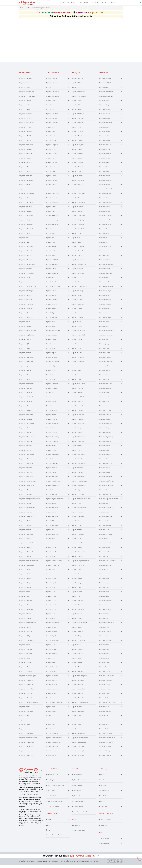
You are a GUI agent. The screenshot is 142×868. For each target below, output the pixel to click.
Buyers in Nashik (51, 506)
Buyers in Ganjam (51, 272)
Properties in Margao (26, 431)
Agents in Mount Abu (79, 467)
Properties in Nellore (25, 524)
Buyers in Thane (51, 666)
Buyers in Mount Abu (52, 467)
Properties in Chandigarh (27, 197)
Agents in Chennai (78, 201)
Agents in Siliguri (77, 639)
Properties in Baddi (25, 139)
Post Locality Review (53, 810)
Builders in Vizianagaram (106, 745)
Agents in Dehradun (78, 228)
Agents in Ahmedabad (79, 95)
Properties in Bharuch (26, 166)
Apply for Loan (104, 842)
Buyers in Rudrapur (52, 613)
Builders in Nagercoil (105, 498)
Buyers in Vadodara (52, 714)
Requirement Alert (79, 834)
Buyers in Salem (51, 617)
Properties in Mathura (26, 436)
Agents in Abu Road (78, 82)
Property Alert (77, 828)
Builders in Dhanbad (105, 232)
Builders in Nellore (104, 524)
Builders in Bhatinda (105, 170)
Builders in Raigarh (104, 586)
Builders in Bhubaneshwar (107, 192)
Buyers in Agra (50, 91)
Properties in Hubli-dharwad (28, 334)
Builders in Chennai (105, 201)
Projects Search (78, 799)
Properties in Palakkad (26, 546)
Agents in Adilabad (78, 86)
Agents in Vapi (77, 719)
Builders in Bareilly (104, 152)
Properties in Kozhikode (26, 400)
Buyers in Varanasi (51, 723)
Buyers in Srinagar (51, 657)
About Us (102, 783)
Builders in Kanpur (104, 374)
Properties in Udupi (25, 710)
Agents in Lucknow (78, 414)
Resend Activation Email (54, 838)
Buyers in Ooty (50, 542)
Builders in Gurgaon (105, 303)
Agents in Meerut (77, 449)
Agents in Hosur (77, 329)
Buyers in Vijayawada (52, 737)
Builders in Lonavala (105, 409)
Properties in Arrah (25, 130)
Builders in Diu (103, 241)
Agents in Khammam (79, 378)
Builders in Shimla (104, 630)
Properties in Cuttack (26, 210)
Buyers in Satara (51, 622)
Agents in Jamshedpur (79, 365)
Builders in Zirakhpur (105, 759)
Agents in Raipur (77, 591)
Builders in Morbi (104, 462)
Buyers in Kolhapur (52, 391)
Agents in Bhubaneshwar (80, 192)
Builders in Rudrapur (105, 613)
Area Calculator (104, 847)
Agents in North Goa (78, 537)
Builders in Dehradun (105, 228)
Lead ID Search (78, 810)
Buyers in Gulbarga (52, 294)
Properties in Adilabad (26, 86)
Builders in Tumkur (105, 697)
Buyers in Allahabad (52, 117)
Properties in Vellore (25, 732)
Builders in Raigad (104, 582)
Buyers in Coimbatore (52, 206)
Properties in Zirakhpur (26, 759)
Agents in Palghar (77, 551)
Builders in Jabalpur (105, 347)
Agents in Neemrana (78, 520)
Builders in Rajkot (104, 595)
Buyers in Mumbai (51, 471)
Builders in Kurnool (105, 405)
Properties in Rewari (25, 608)
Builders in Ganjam (105, 272)
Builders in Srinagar (105, 657)
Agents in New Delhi (78, 529)
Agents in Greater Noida (79, 290)
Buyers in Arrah (50, 130)
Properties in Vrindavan (26, 750)
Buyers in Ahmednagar (53, 99)
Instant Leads (51, 794)
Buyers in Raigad (51, 582)
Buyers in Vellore (51, 732)
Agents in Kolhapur (78, 391)
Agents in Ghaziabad (78, 276)
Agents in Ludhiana (78, 418)
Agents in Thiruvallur (78, 670)
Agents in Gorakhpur (78, 285)
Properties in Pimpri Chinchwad (29, 564)
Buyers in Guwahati (52, 307)
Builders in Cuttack (104, 210)
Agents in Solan (77, 648)
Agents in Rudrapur (78, 613)
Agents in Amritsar (78, 122)
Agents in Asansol (78, 135)
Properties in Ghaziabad (26, 276)
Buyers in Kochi (50, 383)
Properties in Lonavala (26, 409)
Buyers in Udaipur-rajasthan (54, 706)
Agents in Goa (76, 281)
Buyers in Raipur (51, 591)
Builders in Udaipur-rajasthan (108, 706)
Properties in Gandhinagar (27, 268)
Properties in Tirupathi (26, 688)
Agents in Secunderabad (80, 626)
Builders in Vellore (104, 732)
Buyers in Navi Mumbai (53, 511)
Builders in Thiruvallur (105, 670)
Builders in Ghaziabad (105, 276)
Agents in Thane (77, 666)
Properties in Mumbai (26, 471)
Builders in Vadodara (105, 714)
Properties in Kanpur (25, 374)
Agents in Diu (76, 241)
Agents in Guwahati (78, 307)
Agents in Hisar (77, 325)
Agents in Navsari (77, 515)
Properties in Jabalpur (26, 347)
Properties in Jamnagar (26, 360)
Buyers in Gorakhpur (52, 285)
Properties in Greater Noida (28, 290)
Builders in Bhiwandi (105, 183)
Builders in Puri (103, 577)
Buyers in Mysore (51, 493)
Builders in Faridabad (105, 263)
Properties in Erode (25, 259)
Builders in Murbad (105, 475)
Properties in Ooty (25, 542)
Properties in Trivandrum (27, 692)
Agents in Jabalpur (78, 347)
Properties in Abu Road (26, 82)
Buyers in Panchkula (52, 555)
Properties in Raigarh (26, 586)
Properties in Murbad (26, 475)
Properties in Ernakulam (26, 254)
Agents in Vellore (77, 732)
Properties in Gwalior (26, 312)
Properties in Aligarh (25, 113)
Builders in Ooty (104, 542)
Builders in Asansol (104, 135)
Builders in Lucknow (105, 414)
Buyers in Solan (50, 648)
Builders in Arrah (104, 130)
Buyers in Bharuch (51, 166)
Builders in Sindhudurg (106, 644)
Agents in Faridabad (78, 263)
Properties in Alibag (25, 108)
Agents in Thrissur (78, 675)
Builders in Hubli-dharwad (107, 334)
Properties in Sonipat (26, 652)
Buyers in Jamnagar (52, 360)
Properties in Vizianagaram (27, 745)
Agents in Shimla (77, 630)
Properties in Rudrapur (26, 613)
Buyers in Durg (50, 245)
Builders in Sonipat (104, 652)
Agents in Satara (77, 622)
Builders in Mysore (104, 493)
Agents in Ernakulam (78, 254)
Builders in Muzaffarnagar (107, 484)
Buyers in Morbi (51, 462)
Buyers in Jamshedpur (52, 365)
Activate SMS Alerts (52, 799)
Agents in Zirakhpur (78, 759)
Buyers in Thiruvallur (52, 670)
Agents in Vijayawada (79, 737)
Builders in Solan (104, 648)
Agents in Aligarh (77, 113)
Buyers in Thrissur (51, 675)
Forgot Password (52, 833)
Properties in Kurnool (26, 405)
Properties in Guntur (25, 298)
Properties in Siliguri (25, 639)
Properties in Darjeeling (26, 223)
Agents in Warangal (78, 754)
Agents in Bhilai (77, 175)
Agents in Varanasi (78, 723)
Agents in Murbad (78, 475)
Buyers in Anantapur (52, 126)
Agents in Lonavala (78, 409)
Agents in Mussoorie (78, 480)
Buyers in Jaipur (51, 352)
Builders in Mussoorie (105, 480)
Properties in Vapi (25, 719)
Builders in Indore (104, 343)
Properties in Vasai (25, 728)
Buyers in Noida (51, 533)
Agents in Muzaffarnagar (80, 484)
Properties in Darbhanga (27, 219)
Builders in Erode (104, 259)
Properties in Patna (25, 560)
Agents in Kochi (77, 383)
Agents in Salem (77, 617)
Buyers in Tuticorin (51, 701)
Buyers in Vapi (50, 719)
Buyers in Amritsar (51, 122)
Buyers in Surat (50, 661)
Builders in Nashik (104, 506)
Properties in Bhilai (25, 175)
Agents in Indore (77, 343)
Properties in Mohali (25, 453)
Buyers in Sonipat (51, 652)
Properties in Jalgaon (25, 356)
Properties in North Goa (26, 537)
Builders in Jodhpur (105, 369)
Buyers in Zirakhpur (52, 759)
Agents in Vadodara (78, 714)
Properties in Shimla (25, 630)
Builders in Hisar (104, 325)
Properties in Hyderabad (27, 338)
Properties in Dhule (25, 237)
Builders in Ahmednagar (106, 99)
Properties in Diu (24, 241)
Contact (115, 3)
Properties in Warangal (26, 754)
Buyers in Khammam (52, 378)
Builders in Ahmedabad (106, 95)
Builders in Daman (104, 214)
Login (48, 828)
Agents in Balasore (78, 144)
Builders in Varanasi (105, 723)
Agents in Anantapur (78, 126)
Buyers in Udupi (51, 710)
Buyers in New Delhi (52, 529)
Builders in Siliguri (104, 639)
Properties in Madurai (26, 422)
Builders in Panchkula (105, 555)
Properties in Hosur (25, 329)
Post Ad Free (72, 3)
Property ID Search (79, 805)
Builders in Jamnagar (105, 360)
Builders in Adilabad (105, 86)
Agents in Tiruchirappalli (79, 679)
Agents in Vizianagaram (79, 745)
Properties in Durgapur (26, 250)
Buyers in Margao (51, 431)
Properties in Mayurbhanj (27, 440)
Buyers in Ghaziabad (52, 276)
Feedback (103, 799)
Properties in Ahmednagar (27, 99)
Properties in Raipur (25, 591)
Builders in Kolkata (104, 396)
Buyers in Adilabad (51, 86)
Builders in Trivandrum (106, 692)
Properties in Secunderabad (28, 626)
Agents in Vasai (77, 728)
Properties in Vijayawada (27, 737)
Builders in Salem (104, 617)
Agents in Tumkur (78, 697)
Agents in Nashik (77, 506)
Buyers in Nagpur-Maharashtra (55, 502)
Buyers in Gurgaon (51, 303)
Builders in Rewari (104, 608)
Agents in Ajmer (77, 104)
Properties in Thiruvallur (26, 670)
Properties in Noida (25, 533)
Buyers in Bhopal (51, 188)
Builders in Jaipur (104, 352)
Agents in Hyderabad (79, 338)
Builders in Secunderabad (106, 626)
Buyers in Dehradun (52, 228)
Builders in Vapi (103, 719)
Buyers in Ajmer (51, 104)
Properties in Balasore (26, 144)
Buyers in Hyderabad (52, 338)
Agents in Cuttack (77, 210)
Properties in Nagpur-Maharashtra (30, 502)
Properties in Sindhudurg (27, 644)
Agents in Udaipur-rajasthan (81, 706)
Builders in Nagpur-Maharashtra (108, 502)
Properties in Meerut (25, 449)
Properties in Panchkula (26, 555)
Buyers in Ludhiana (52, 418)
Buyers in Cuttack (51, 210)
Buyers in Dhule (51, 237)
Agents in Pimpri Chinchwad (81, 564)
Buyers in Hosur (51, 329)
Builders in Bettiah (104, 161)
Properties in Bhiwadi (26, 179)
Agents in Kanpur (77, 374)
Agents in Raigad (77, 582)
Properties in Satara (25, 622)
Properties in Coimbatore (27, 206)
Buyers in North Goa (52, 537)
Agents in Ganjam (78, 272)
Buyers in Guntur (51, 298)
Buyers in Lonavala (51, 409)
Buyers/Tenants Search (80, 783)
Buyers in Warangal (52, 754)
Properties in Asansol (26, 135)
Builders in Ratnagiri (105, 604)
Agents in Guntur (77, 298)
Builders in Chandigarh (106, 197)
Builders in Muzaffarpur (106, 489)
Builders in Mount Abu (106, 467)
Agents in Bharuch (78, 166)
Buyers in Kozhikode (52, 400)
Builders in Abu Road (105, 82)
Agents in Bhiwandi (78, 183)
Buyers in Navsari (51, 515)
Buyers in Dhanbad (52, 232)
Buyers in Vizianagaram (53, 745)
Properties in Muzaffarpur (27, 489)
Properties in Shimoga (26, 635)
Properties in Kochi (25, 383)
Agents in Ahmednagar (79, 99)
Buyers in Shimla (51, 630)
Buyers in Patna (51, 560)
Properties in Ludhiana (26, 418)
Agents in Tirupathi (78, 688)
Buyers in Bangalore (52, 148)
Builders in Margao (104, 431)
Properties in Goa (25, 281)
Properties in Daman (25, 214)
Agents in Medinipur (78, 445)
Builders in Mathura (105, 436)
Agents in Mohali (77, 453)
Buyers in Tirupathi (51, 688)
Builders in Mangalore (105, 427)
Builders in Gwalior (104, 312)
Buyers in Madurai (51, 422)
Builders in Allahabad (105, 117)
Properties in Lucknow (26, 414)
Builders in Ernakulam (105, 254)
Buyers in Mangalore (52, 427)
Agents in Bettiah (77, 161)
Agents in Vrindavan (78, 750)
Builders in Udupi (104, 710)
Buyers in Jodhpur (51, 369)
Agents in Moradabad (79, 458)
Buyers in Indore (51, 343)
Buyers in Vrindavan (52, 750)
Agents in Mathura (78, 436)
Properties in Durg (25, 245)
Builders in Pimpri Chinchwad (108, 564)
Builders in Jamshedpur (106, 365)
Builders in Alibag (104, 108)
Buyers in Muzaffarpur (53, 489)
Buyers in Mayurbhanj (52, 440)
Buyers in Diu (50, 241)
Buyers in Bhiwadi (51, 179)
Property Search (78, 778)
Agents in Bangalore (78, 148)
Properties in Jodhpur (26, 369)
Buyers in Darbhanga (52, 219)
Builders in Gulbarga (105, 294)
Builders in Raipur (104, 591)
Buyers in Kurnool (51, 405)
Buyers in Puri (50, 577)
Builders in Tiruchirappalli (106, 679)
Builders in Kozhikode (105, 400)
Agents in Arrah (77, 130)
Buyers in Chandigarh (52, 197)
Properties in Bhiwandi (26, 183)
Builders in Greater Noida (106, 290)
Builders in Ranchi (104, 599)
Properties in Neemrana (26, 520)
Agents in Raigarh (78, 586)
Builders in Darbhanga (105, 219)
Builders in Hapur (104, 316)
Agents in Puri (76, 577)
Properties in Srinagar (26, 657)
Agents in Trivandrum (79, 692)
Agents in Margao (78, 431)
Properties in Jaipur (25, 352)
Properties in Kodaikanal (27, 387)
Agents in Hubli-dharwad (80, 334)
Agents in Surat (77, 661)
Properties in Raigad (25, 582)
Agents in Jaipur (77, 352)
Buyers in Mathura (51, 436)
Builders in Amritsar (105, 122)
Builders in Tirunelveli (105, 683)
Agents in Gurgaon (78, 303)
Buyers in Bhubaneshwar (53, 192)
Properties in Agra (25, 91)
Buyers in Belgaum (51, 157)
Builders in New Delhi (105, 529)
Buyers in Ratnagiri (51, 604)
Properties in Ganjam (26, 272)
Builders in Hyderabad (105, 338)
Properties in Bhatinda (26, 170)
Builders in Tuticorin (105, 701)
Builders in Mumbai (105, 471)
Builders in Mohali (104, 453)
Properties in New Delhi (26, 529)
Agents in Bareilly (77, 152)
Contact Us (103, 789)
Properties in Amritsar (26, 122)
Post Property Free (52, 778)
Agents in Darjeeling (78, 223)
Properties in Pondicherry (27, 568)
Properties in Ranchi (25, 599)
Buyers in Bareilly (51, 152)
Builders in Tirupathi (105, 688)
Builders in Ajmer (104, 104)
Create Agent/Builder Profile (55, 789)
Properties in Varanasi (26, 723)
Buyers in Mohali (51, 453)
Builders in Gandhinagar (106, 268)
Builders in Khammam (105, 378)
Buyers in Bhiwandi (52, 183)
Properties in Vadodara (26, 714)
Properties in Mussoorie (26, 480)
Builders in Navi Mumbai (106, 511)
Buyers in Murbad (51, 475)
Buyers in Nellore (51, 524)
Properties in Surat (25, 661)
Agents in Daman (77, 214)
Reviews (102, 805)
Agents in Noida (77, 533)
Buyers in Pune (50, 573)
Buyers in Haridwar (52, 321)
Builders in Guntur (104, 298)
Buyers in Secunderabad (53, 626)
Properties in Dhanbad (26, 232)
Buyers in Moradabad (52, 458)
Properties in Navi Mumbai (27, 511)
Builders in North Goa (105, 537)
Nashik (28, 11)
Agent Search (77, 789)
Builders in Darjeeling (105, 223)
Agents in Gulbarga (78, 294)
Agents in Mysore (77, 493)
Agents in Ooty (77, 542)
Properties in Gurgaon (26, 303)
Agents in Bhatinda (78, 170)
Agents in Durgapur (78, 250)
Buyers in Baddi (51, 139)
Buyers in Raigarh (51, 586)
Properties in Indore (25, 343)
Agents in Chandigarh (79, 197)
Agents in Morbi (77, 462)
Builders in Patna (104, 560)
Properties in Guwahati (26, 307)
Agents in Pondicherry (79, 568)
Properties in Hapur (25, 316)
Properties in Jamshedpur (27, 365)
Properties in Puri (24, 577)
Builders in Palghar (104, 551)
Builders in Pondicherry (106, 568)
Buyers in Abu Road (52, 82)
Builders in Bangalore (105, 148)
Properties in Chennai (26, 201)
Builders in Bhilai (104, 175)
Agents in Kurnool (78, 405)
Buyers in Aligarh (51, 113)
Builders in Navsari (104, 515)
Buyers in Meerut (51, 449)
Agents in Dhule (77, 237)
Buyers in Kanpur (51, 374)
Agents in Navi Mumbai (79, 511)
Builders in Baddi (104, 139)
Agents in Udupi (77, 710)
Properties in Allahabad (26, 117)
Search (105, 3)
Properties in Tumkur (26, 697)
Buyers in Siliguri (51, 639)
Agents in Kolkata (77, 396)
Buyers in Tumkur (51, 697)
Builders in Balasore (105, 144)
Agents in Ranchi (77, 599)
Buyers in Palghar (51, 551)
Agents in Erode (77, 259)
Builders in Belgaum (105, 157)
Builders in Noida (104, 533)
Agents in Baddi (77, 139)
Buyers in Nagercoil (52, 498)
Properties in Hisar (25, 325)
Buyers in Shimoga (51, 635)
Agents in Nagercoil (78, 498)
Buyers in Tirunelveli (52, 683)
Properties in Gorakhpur (27, 285)
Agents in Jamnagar (78, 360)
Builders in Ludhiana (105, 418)
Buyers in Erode (51, 259)
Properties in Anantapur (26, 126)
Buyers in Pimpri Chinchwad (54, 564)
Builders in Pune (104, 573)
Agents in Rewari (77, 608)
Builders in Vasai (104, 728)
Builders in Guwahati (105, 307)
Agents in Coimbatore (79, 206)
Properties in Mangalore (26, 427)
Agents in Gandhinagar (79, 268)
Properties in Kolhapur (26, 391)
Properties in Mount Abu (27, 467)
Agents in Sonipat (78, 652)
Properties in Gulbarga (26, 294)
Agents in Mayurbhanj (79, 440)
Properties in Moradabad (27, 458)
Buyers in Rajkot (51, 595)
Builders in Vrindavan (105, 750)
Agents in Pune (77, 573)
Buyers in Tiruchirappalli (53, 679)
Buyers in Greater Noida (53, 290)
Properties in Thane (25, 666)
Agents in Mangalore (78, 427)
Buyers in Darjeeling (52, 223)
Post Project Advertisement (55, 805)
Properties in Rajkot (25, 595)
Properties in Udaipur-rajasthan (29, 706)
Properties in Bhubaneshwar (28, 192)
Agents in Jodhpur (78, 369)
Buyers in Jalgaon (51, 356)
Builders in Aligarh (104, 113)
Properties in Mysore (25, 493)
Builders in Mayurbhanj (106, 440)
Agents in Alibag (77, 108)
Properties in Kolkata (26, 396)
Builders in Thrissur (105, 675)
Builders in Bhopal (104, 188)
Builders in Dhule (104, 237)
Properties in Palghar (26, 551)
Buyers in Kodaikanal (52, 387)
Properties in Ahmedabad (27, 95)
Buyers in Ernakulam (52, 254)
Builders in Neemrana (105, 520)
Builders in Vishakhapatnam (107, 741)
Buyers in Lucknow (51, 414)
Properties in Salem (25, 617)
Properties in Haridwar (26, 321)
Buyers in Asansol (51, 135)
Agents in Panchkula (78, 555)
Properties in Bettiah (25, 161)
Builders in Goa (103, 281)
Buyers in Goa (50, 281)
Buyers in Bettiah (51, 161)
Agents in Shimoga (78, 635)
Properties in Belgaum (26, 157)
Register (49, 823)
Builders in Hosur (104, 329)
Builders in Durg (104, 245)
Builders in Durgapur (105, 250)
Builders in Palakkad (105, 546)
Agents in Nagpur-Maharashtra (81, 502)
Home (62, 3)
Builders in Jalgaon (104, 356)
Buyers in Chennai (51, 201)
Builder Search (77, 794)
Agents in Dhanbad (78, 232)
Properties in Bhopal (25, 188)
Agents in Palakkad (78, 546)
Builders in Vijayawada (106, 737)
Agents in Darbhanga (79, 219)
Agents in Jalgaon (77, 356)
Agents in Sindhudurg (79, 644)
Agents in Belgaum (78, 157)
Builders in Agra (104, 91)
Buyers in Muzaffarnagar (53, 484)
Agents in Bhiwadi (78, 179)
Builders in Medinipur (105, 445)
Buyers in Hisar (50, 325)
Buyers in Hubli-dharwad (53, 334)
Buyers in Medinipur (52, 445)
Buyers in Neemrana (52, 520)
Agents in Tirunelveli (78, 683)
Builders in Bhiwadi (105, 179)
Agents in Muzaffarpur (79, 489)
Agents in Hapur (77, 316)
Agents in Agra (77, 91)
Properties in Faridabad (26, 263)
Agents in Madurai (78, 422)
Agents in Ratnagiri (78, 604)
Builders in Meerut (104, 449)
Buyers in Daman (51, 214)
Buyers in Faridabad (52, 263)
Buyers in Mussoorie (52, 480)
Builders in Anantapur (105, 126)
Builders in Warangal (105, 754)
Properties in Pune (25, 573)
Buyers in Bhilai (50, 175)
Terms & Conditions (106, 823)
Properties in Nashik (25, 506)
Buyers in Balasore (51, 144)
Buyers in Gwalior (51, 312)
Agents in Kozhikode (78, 400)
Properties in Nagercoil (26, 498)
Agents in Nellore (77, 524)
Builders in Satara (104, 622)
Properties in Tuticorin (26, 701)
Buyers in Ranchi (51, 599)
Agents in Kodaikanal (79, 387)
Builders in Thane (104, 666)
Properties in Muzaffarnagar (28, 484)
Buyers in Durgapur (52, 250)
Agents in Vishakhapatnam (80, 741)
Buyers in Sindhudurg (52, 644)
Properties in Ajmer (25, 104)
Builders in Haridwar (105, 321)
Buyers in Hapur (51, 316)
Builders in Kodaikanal (105, 387)
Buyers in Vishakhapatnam (54, 741)
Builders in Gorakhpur (105, 285)
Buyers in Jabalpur (51, 347)
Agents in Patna (77, 560)
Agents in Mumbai (78, 471)
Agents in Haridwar (78, 321)
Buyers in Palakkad (51, 546)
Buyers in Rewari (51, 608)
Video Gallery (104, 810)
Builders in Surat (104, 661)
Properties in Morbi (25, 462)
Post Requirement (52, 783)
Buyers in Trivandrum (52, 692)
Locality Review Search (80, 815)
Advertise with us (105, 794)
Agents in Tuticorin (78, 701)
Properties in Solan (25, 648)
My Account (85, 3)
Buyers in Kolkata (51, 396)
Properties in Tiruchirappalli (28, 679)
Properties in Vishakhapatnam (28, 741)
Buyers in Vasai (50, 728)
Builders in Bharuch (105, 166)
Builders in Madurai (105, 422)
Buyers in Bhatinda (51, 170)
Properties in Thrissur (26, 675)
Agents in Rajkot (77, 595)
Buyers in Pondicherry (52, 568)
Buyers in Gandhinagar (53, 268)
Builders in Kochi (104, 383)
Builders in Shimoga (105, 635)
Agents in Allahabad (78, 117)
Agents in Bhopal (77, 188)
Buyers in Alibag (51, 108)
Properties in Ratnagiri (26, 604)
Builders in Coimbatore (106, 206)
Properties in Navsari (26, 515)
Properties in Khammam (27, 378)
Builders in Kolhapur (105, 391)
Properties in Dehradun (26, 228)
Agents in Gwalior (78, 312)
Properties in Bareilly (25, 152)
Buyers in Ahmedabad (52, 95)
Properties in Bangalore (26, 148)
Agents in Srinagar (78, 657)
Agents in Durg (77, 245)
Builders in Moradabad (106, 458)
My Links (96, 3)
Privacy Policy (103, 828)
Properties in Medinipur (26, 445)
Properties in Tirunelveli (26, 683)
